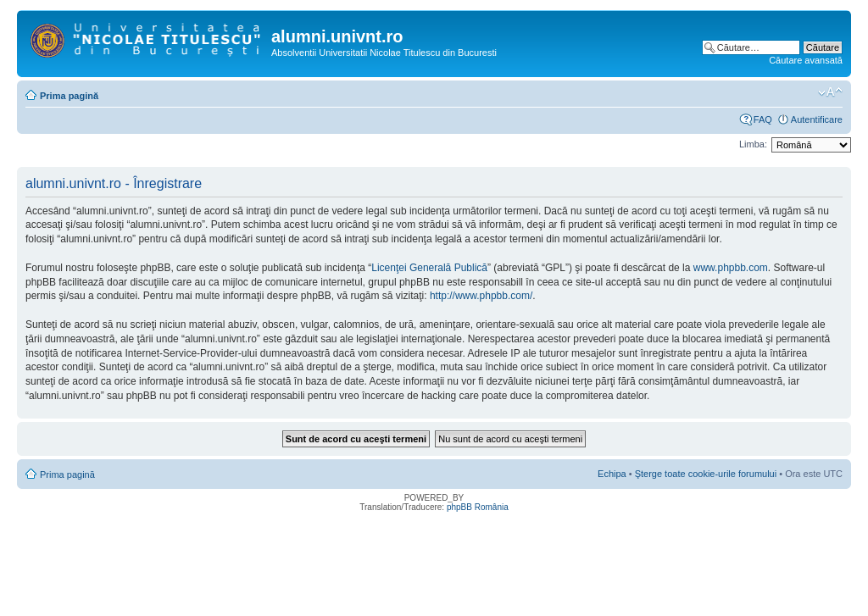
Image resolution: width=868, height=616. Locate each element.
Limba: (753, 144)
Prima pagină (69, 96)
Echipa (612, 474)
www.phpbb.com (731, 268)
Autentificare (817, 119)
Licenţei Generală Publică (429, 268)
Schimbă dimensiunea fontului (830, 92)
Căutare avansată (806, 60)
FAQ (763, 119)
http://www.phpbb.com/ (481, 296)
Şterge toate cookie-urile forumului (706, 474)
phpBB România (478, 507)
